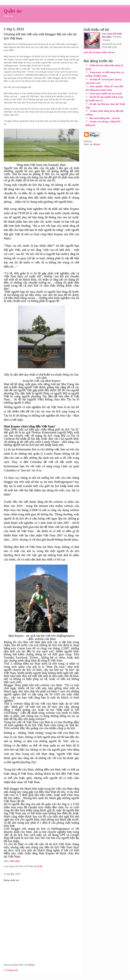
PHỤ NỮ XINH (115, 34)
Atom (31, 965)
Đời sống (15, 861)
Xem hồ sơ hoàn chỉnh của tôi (99, 52)
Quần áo (13, 11)
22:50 (40, 866)
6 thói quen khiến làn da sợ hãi (106, 93)
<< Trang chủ (11, 970)
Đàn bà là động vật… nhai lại (105, 118)
